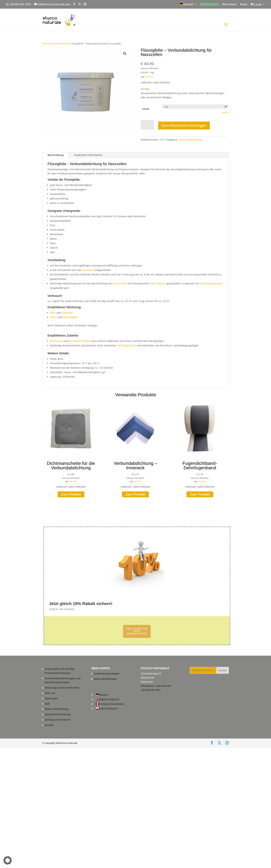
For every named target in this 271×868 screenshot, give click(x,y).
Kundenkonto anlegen (107, 673)
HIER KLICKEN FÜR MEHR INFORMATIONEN (137, 631)
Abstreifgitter (71, 317)
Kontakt (49, 725)
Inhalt (146, 109)
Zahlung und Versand (57, 720)
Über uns (50, 693)
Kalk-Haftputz (158, 283)
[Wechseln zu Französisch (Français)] (110, 704)
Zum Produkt (71, 494)
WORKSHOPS (209, 4)
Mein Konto (229, 4)
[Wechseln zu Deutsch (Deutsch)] (110, 695)
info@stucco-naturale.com (156, 686)
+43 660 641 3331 (20, 4)
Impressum (51, 698)
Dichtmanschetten (80, 341)
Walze (53, 317)
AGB (47, 704)
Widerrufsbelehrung (56, 709)
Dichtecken (56, 341)
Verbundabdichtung (59, 44)
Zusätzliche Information (88, 155)
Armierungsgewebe (211, 283)
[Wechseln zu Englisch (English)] (110, 699)
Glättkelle (67, 313)
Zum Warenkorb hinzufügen (184, 125)
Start (45, 44)
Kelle (53, 313)
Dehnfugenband (127, 345)
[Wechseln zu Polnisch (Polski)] (110, 709)
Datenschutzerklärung (58, 714)
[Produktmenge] (147, 125)
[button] (125, 54)
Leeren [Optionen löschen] (225, 112)
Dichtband (88, 270)
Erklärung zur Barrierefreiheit (62, 688)
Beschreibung (56, 155)
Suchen (223, 670)
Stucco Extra (120, 283)
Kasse (244, 4)
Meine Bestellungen (105, 679)
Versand (149, 77)
